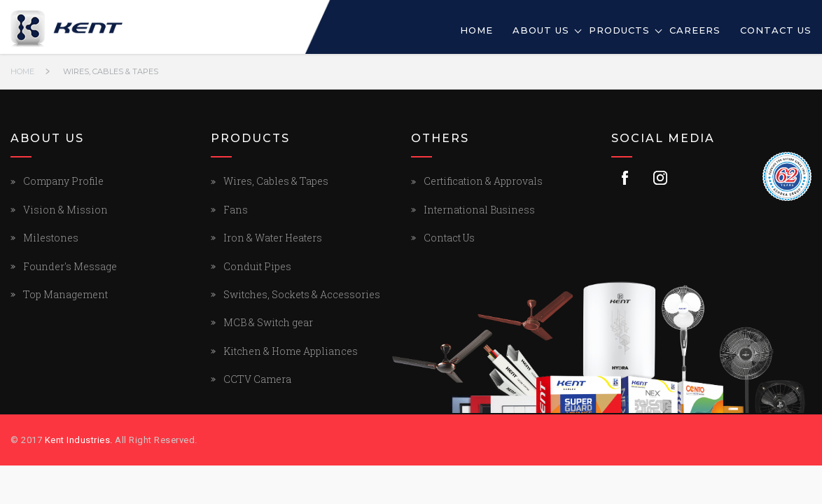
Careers (695, 30)
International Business (479, 210)
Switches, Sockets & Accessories (302, 294)
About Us (541, 30)
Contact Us (776, 30)
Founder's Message (70, 266)
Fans (236, 210)
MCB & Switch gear (268, 322)
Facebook (625, 178)
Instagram (660, 178)
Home (476, 30)
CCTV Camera (257, 379)
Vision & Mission (65, 210)
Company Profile (63, 181)
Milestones (51, 238)
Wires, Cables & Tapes (111, 71)
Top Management (65, 294)
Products (619, 30)
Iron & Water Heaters (273, 238)
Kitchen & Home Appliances (291, 351)
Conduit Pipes (257, 266)
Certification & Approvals (483, 181)
